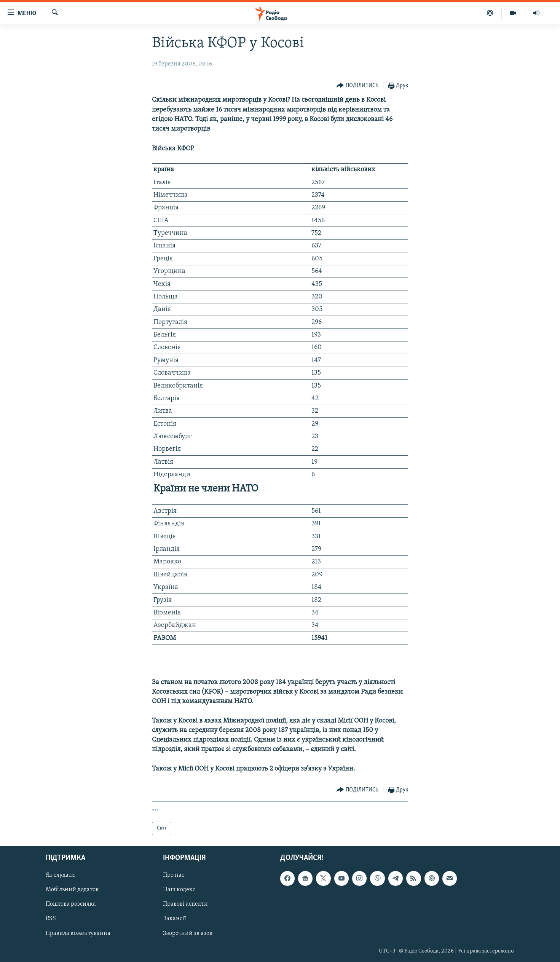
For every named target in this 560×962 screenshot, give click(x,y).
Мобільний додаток (72, 890)
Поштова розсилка (71, 904)
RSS (51, 919)
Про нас (174, 875)
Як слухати (60, 875)
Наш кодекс (179, 890)
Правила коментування (78, 933)
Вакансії (175, 919)
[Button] (357, 86)
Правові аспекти (185, 904)
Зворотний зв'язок (188, 933)
